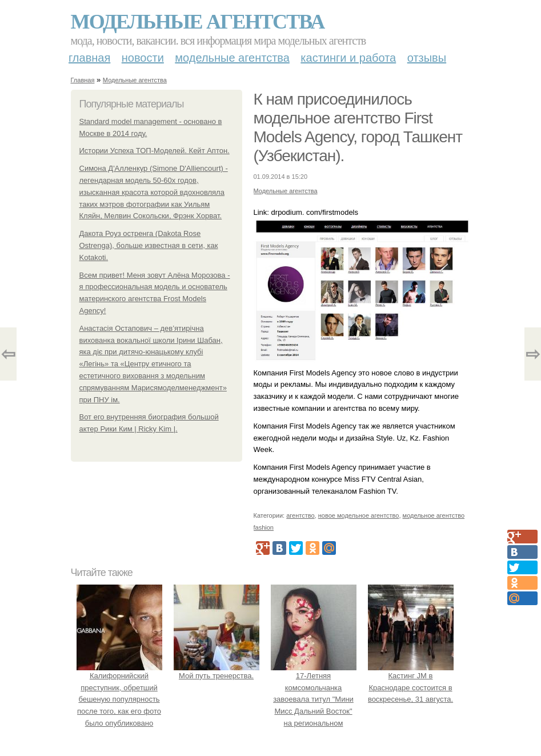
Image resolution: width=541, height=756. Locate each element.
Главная (89, 58)
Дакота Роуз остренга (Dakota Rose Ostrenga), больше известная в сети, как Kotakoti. (149, 245)
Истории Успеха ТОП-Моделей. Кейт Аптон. (155, 151)
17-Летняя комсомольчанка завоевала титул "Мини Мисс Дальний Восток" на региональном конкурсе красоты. (314, 699)
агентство (300, 515)
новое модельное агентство (359, 515)
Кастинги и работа (348, 58)
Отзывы (427, 58)
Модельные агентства (198, 22)
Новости (143, 58)
